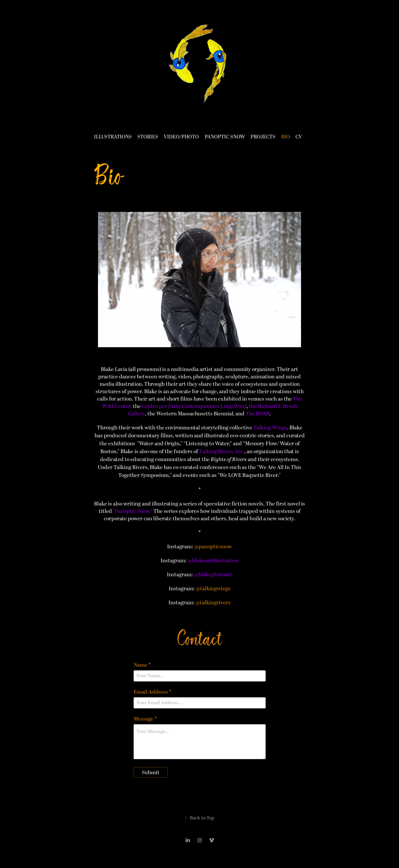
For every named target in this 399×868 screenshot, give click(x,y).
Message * (145, 719)
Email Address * (153, 692)
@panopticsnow (213, 547)
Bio (286, 137)
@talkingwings (213, 589)
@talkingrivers (213, 603)
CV (299, 137)
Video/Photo (181, 137)
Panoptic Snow (225, 137)
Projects (263, 137)
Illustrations (113, 137)
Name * (142, 665)
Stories (148, 137)
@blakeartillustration (213, 561)
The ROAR (258, 414)
